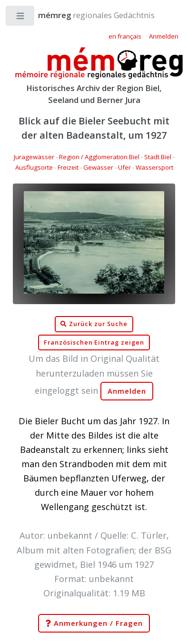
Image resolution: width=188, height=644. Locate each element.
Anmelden (127, 391)
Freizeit (68, 167)
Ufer (124, 167)
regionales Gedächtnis (87, 15)
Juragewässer (34, 157)
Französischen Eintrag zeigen (94, 342)
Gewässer (98, 167)
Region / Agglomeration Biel (99, 157)
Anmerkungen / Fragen (94, 624)
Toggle (21, 18)
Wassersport (154, 167)
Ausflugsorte (34, 167)
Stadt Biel (158, 157)
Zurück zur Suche (94, 324)
